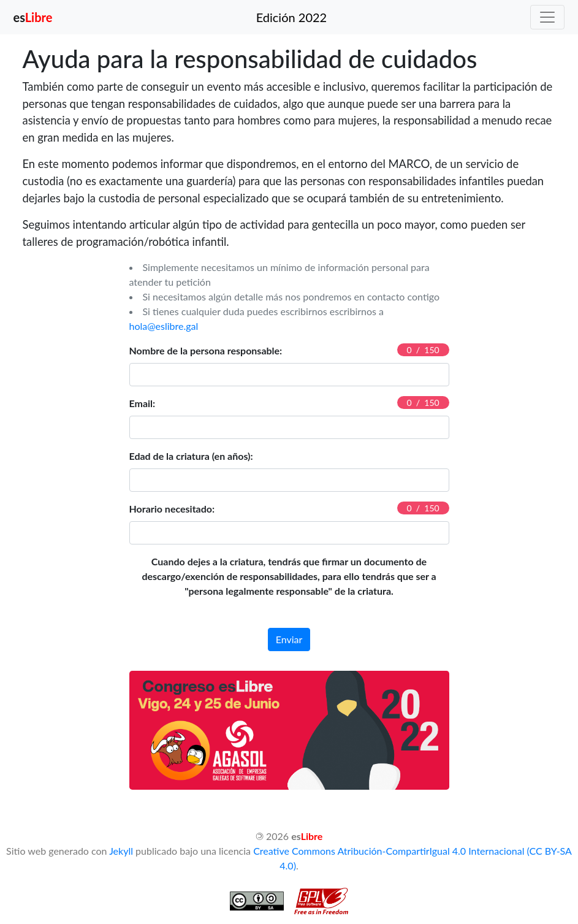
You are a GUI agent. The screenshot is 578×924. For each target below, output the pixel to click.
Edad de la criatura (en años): (191, 456)
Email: (143, 403)
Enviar (289, 639)
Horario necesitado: (172, 509)
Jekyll (121, 851)
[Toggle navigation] (547, 17)
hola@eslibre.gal (164, 326)
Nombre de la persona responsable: (206, 350)
